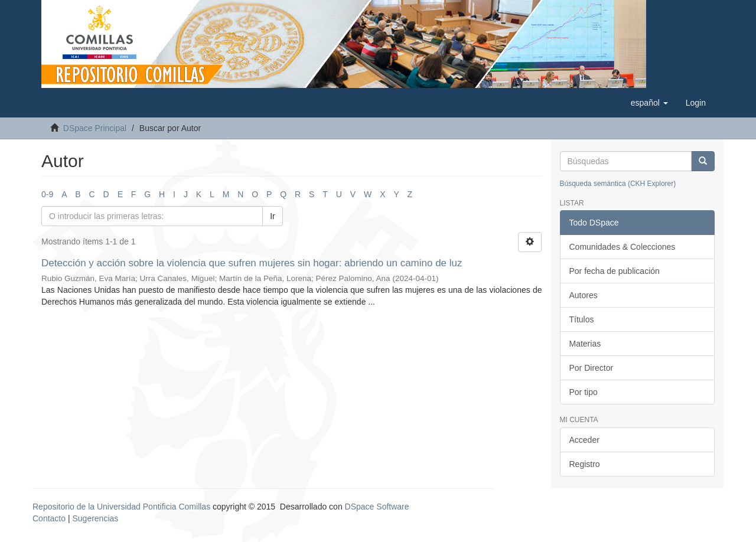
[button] (649, 103)
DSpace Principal (95, 128)
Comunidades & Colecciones (623, 247)
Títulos (582, 319)
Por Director (592, 368)
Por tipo (584, 392)
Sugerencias (95, 518)
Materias (585, 344)
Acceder (584, 440)
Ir (273, 216)
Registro (585, 464)
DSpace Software (377, 507)
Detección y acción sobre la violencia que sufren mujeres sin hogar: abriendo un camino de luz (252, 263)
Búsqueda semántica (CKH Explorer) (618, 184)
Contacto (49, 518)
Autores (584, 295)
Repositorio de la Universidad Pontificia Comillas (121, 507)
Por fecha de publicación (615, 271)
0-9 (47, 194)
